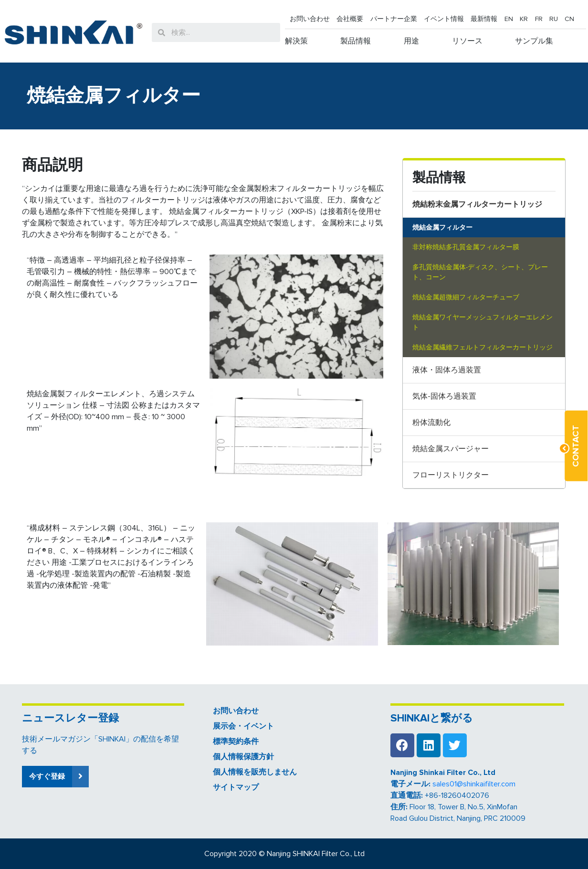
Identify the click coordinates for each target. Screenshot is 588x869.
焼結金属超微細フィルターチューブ (466, 297)
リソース (467, 41)
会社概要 (350, 19)
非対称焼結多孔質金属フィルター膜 (466, 247)
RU (554, 19)
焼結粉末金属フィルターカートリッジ (477, 204)
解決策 (296, 41)
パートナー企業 (394, 19)
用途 (411, 41)
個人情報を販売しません (255, 772)
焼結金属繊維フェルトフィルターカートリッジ (483, 347)
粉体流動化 (431, 423)
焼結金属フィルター (442, 228)
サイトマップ (236, 787)
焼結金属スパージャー (451, 449)
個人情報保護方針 (243, 757)
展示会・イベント (243, 726)
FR (539, 19)
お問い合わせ (310, 19)
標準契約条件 (236, 742)
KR (524, 19)
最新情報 (484, 19)
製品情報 (356, 41)
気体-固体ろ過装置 (444, 396)
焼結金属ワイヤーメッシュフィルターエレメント (483, 323)
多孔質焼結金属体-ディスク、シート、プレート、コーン (480, 272)
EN (509, 19)
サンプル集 (534, 41)
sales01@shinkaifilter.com (474, 784)
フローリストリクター (451, 475)
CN (569, 19)
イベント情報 (444, 19)
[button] (55, 777)
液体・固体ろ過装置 (447, 370)
